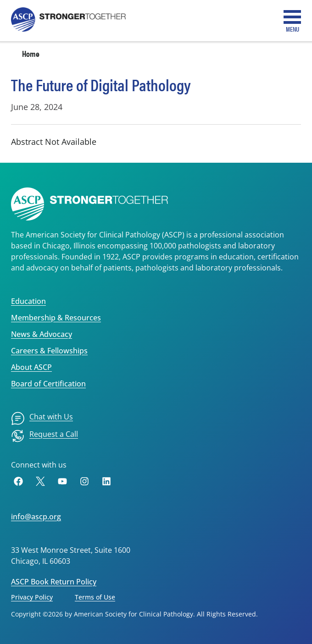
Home (31, 53)
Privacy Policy (32, 597)
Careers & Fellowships (49, 351)
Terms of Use (95, 597)
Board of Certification (48, 384)
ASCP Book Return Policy (54, 582)
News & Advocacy (42, 334)
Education (28, 301)
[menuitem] (42, 418)
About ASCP (31, 367)
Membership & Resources (56, 318)
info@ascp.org (36, 517)
